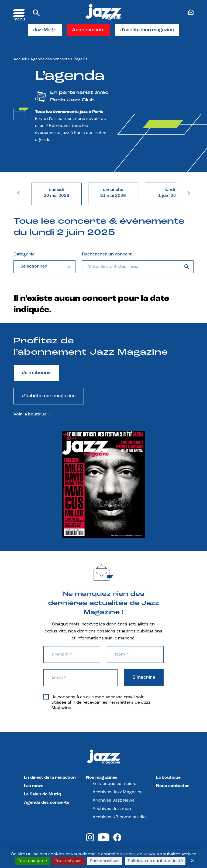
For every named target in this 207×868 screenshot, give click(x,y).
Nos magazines (102, 778)
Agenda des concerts (50, 59)
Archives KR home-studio (119, 817)
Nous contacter (173, 786)
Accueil (20, 59)
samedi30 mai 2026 (56, 193)
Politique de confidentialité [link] (155, 861)
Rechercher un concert (107, 254)
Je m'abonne (36, 373)
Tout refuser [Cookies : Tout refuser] (68, 861)
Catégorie (24, 254)
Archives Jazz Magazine (118, 792)
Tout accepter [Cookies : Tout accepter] (32, 861)
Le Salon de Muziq (42, 794)
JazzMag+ (45, 30)
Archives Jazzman (112, 809)
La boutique (168, 778)
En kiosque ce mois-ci (115, 784)
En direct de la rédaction (50, 778)
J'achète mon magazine (147, 30)
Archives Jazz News (113, 801)
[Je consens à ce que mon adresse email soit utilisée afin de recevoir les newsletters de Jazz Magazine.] (46, 697)
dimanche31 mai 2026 (113, 193)
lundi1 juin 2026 (170, 193)
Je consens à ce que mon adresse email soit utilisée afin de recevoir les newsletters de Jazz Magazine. (97, 702)
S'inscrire (144, 677)
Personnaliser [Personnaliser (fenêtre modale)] (105, 861)
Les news (34, 786)
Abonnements (89, 30)
